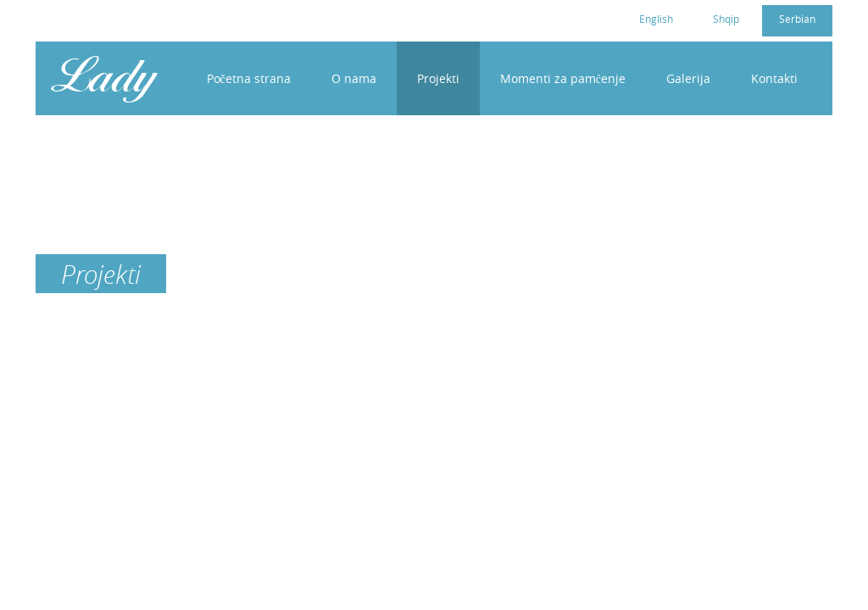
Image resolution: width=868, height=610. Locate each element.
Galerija (688, 78)
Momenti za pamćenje (563, 78)
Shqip (726, 19)
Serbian (797, 19)
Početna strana (249, 78)
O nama (354, 78)
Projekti (438, 78)
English (656, 19)
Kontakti (774, 78)
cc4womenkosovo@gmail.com (148, 18)
